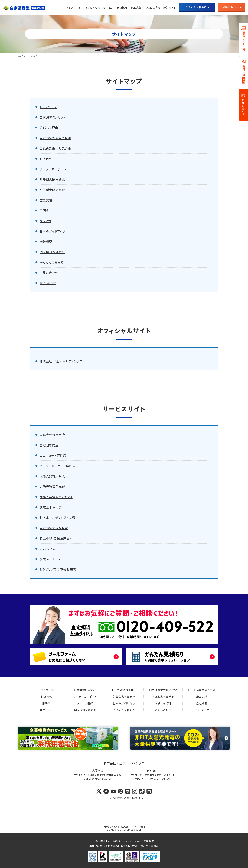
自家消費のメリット (53, 117)
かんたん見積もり (196, 7)
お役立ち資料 (163, 703)
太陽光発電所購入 (52, 476)
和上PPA (46, 159)
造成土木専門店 (51, 507)
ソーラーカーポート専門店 (58, 466)
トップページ (74, 8)
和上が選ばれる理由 (124, 690)
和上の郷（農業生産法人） (57, 538)
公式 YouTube (50, 559)
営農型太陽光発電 (52, 179)
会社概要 (122, 8)
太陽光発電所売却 (52, 486)
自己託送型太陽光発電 (55, 148)
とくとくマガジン (50, 549)
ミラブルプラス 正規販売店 (58, 569)
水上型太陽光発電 (52, 190)
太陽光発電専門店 (52, 435)
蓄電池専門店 (49, 445)
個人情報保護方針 (52, 252)
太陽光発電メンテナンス (56, 497)
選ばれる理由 (49, 128)
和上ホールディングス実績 (57, 518)
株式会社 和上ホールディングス (61, 361)
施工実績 (136, 8)
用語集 (44, 210)
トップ (20, 56)
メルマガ (45, 221)
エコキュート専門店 (53, 455)
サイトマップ (48, 283)
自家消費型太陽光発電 (55, 138)
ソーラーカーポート (53, 169)
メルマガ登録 (85, 703)
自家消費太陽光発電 (54, 528)
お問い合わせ (231, 7)
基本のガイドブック (52, 231)
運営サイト (46, 710)
